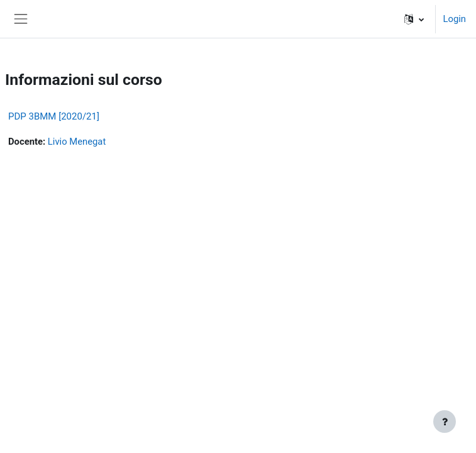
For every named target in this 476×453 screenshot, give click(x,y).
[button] (414, 19)
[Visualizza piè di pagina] (445, 422)
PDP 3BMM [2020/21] (54, 116)
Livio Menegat (77, 142)
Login (455, 19)
